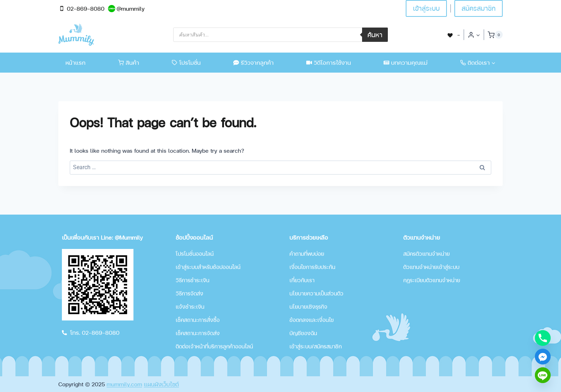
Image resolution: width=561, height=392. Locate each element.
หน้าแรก (75, 62)
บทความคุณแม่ (406, 62)
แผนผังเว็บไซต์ (161, 384)
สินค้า (129, 62)
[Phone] (543, 338)
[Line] (543, 375)
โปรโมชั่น (186, 62)
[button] (478, 35)
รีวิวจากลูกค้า (253, 62)
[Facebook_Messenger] (543, 357)
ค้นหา (375, 35)
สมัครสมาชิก (479, 8)
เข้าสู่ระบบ (426, 8)
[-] (453, 35)
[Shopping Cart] (495, 35)
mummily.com (124, 384)
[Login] (474, 35)
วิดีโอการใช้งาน (329, 62)
